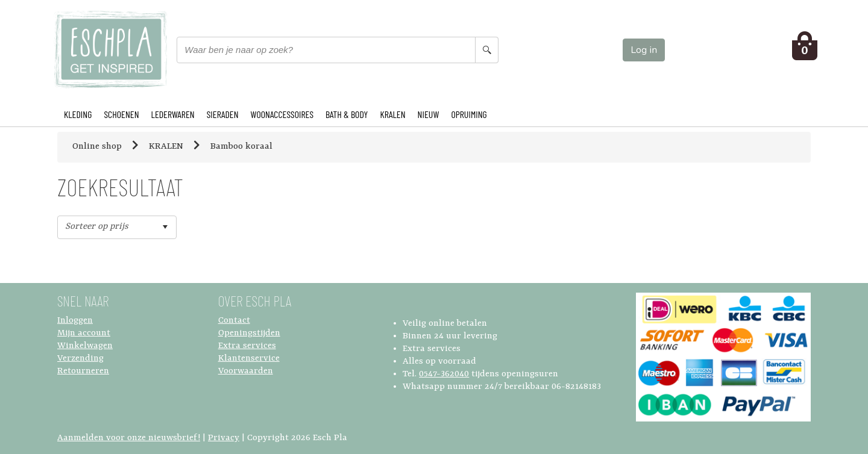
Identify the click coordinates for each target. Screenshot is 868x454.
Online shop (97, 147)
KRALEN (392, 114)
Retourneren (83, 371)
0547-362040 (444, 374)
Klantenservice (249, 359)
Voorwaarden (246, 371)
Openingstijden (249, 333)
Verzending (80, 359)
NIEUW (429, 114)
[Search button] (486, 50)
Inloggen (75, 321)
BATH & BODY (347, 114)
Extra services (247, 346)
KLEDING (78, 114)
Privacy (224, 438)
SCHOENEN (121, 114)
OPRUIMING (469, 114)
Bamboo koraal (241, 147)
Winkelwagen (85, 346)
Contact (234, 321)
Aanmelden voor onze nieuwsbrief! (129, 438)
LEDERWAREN (173, 114)
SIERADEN (223, 114)
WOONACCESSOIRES (282, 114)
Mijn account (84, 333)
